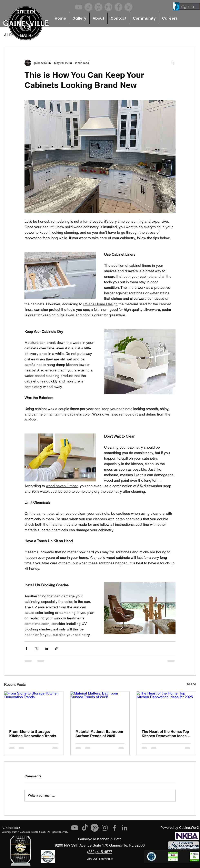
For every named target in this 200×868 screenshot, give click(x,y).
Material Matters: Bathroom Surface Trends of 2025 (99, 734)
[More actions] (173, 63)
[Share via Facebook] (26, 648)
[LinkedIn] (128, 7)
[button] (79, 18)
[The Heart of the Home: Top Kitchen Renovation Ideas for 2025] (166, 708)
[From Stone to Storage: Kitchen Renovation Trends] (34, 708)
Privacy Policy (105, 859)
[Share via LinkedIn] (46, 648)
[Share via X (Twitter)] (36, 648)
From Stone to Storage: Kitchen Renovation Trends (33, 734)
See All (191, 684)
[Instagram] (108, 7)
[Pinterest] (98, 7)
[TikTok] (88, 7)
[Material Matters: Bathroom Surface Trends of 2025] (100, 708)
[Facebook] (118, 7)
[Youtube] (78, 7)
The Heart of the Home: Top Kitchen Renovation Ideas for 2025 (165, 734)
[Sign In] (188, 6)
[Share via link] (56, 648)
